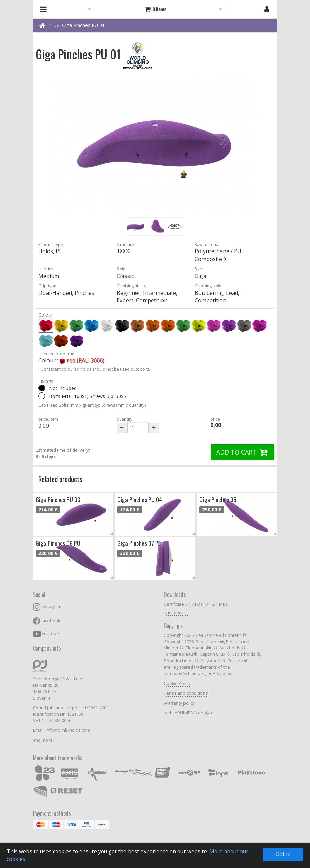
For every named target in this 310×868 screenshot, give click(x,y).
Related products (60, 479)
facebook (51, 621)
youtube (51, 634)
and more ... (45, 740)
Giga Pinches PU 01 (83, 25)
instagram (51, 607)
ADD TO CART (243, 452)
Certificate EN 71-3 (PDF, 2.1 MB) (195, 604)
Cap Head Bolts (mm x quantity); (69, 405)
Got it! (283, 854)
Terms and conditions (186, 693)
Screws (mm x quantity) (124, 405)
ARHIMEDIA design (193, 713)
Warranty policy (179, 703)
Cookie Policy (177, 683)
